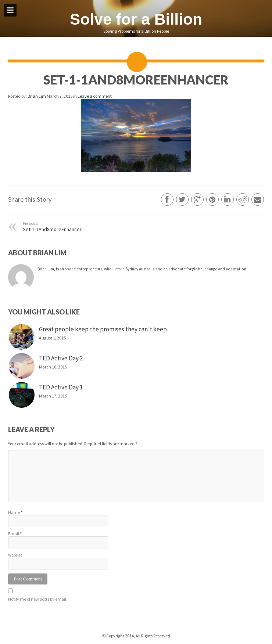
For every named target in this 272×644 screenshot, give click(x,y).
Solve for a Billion (136, 19)
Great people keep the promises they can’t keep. (103, 329)
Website (15, 555)
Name (14, 512)
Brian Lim (37, 96)
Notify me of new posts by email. (38, 599)
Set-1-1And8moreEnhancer (68, 227)
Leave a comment (95, 96)
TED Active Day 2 (61, 358)
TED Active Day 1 (61, 387)
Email (14, 534)
